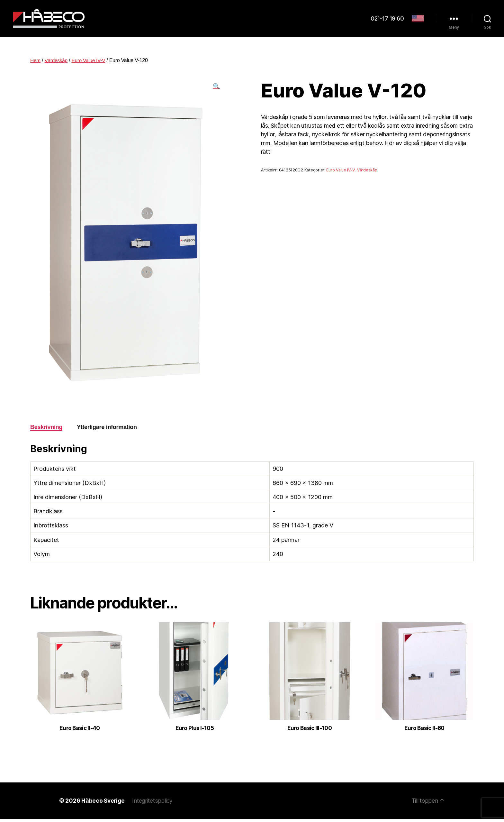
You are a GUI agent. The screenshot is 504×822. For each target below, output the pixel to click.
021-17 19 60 (387, 20)
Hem (36, 63)
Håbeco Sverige (104, 804)
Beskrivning (46, 430)
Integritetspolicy (154, 804)
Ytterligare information (107, 430)
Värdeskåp (57, 63)
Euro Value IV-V (90, 63)
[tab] (46, 430)
